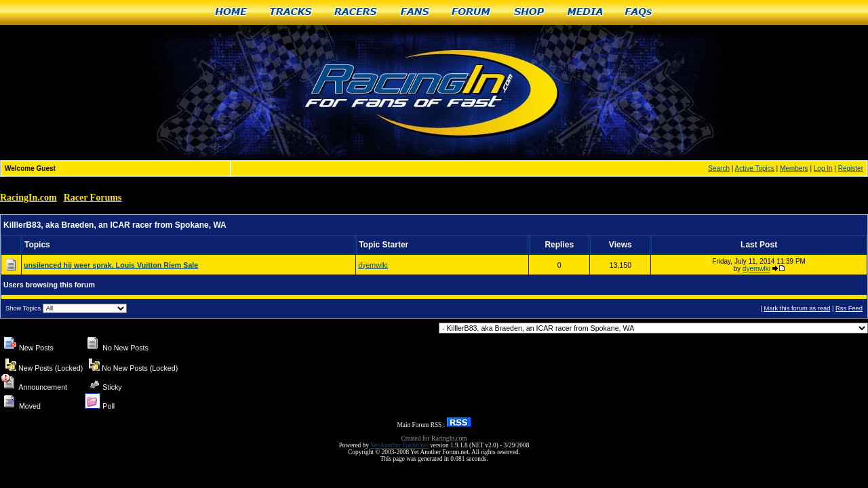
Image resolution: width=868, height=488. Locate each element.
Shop (529, 13)
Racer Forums (93, 198)
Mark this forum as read (797, 308)
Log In (823, 168)
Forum (472, 13)
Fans (415, 13)
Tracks (291, 13)
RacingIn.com (28, 198)
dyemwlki (373, 265)
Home (231, 13)
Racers (356, 13)
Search (719, 168)
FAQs (639, 13)
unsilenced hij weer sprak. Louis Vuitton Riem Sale (111, 265)
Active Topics (755, 168)
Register (851, 168)
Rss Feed (849, 308)
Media (585, 13)
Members (794, 168)
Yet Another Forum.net (399, 445)
